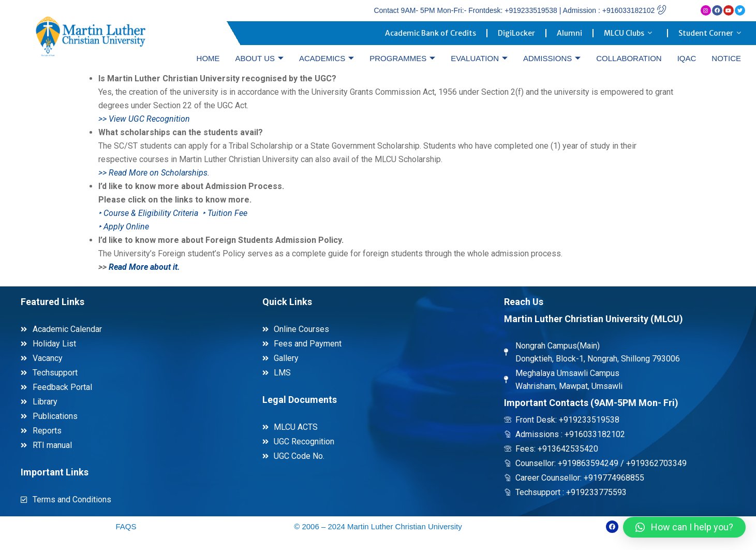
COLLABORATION (629, 58)
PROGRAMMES (402, 58)
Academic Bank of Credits (431, 33)
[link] (124, 227)
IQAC (687, 58)
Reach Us (524, 302)
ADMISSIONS (552, 58)
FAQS (126, 526)
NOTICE (726, 58)
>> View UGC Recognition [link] (144, 119)
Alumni (569, 33)
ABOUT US (260, 58)
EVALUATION (479, 58)
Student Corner (712, 33)
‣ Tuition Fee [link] (225, 213)
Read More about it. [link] (144, 267)
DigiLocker (516, 33)
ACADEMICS (327, 58)
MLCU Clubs (630, 33)
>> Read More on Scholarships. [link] (154, 173)
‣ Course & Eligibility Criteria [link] (149, 213)
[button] (684, 527)
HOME (208, 58)
